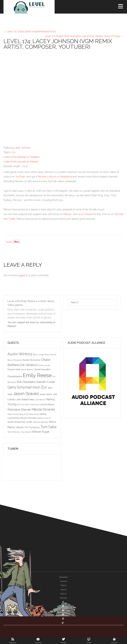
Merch (63, 594)
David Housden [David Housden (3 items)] (42, 369)
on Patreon (66, 214)
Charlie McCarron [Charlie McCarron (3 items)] (31, 360)
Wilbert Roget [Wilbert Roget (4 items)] (41, 432)
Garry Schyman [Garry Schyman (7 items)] (20, 387)
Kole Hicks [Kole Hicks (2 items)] (35, 404)
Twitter (12, 219)
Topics (63, 585)
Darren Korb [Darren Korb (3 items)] (14, 369)
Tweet (8, 242)
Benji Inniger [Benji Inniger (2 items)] (39, 355)
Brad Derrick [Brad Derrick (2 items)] (51, 355)
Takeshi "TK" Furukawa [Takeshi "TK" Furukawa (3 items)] (28, 427)
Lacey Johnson (22, 148)
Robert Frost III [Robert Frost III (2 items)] (44, 418)
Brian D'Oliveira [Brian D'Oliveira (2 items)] (14, 360)
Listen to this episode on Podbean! (22, 157)
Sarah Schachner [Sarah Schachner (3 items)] (16, 422)
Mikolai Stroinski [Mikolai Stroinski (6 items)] (43, 409)
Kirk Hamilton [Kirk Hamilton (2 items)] (23, 404)
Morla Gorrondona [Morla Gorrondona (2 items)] (16, 414)
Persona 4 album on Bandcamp (55, 177)
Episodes (64, 577)
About (64, 590)
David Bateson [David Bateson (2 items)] (27, 369)
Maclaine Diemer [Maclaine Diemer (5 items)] (19, 410)
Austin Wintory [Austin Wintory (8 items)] (20, 354)
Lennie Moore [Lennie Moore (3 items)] (47, 404)
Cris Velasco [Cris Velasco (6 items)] (28, 365)
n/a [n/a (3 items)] (26, 414)
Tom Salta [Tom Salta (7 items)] (48, 427)
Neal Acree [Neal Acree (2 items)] (34, 414)
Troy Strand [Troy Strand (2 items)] (26, 432)
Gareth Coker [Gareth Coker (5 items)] (46, 382)
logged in (23, 275)
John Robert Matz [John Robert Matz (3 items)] (25, 399)
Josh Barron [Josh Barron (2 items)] (40, 400)
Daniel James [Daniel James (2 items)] (44, 365)
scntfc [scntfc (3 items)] (29, 422)
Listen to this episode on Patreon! (21, 162)
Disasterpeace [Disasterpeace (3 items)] (15, 376)
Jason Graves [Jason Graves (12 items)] (26, 394)
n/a (13, 152)
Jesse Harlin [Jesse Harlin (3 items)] (46, 394)
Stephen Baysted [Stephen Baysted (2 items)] (41, 422)
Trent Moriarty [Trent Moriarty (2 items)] (14, 432)
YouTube (20, 177)
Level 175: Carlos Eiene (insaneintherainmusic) (30, 31)
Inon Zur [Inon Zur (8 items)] (40, 387)
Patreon (64, 598)
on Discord (87, 214)
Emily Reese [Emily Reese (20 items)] (37, 375)
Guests (64, 581)
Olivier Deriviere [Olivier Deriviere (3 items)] (29, 418)
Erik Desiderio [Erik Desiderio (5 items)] (26, 382)
